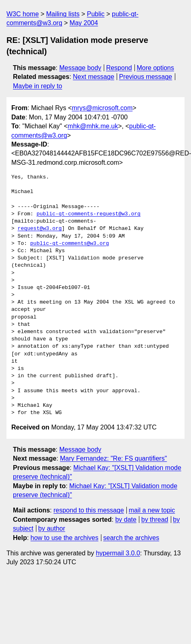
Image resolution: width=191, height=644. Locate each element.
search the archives (131, 538)
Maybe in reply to (38, 86)
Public (96, 14)
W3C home (23, 14)
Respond (119, 68)
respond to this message (88, 510)
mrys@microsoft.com (102, 108)
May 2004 (84, 23)
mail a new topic (152, 510)
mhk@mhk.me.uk (93, 126)
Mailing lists (63, 14)
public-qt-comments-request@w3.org (88, 214)
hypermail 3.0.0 (118, 553)
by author (52, 528)
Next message (94, 77)
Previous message (146, 77)
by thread (155, 520)
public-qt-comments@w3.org (70, 244)
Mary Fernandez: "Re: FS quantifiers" (114, 458)
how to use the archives (65, 538)
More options (156, 68)
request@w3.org (40, 229)
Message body (80, 68)
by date (126, 520)
